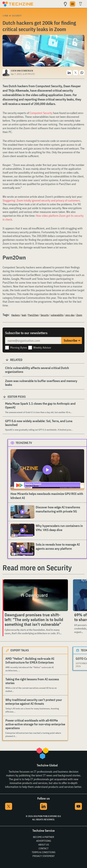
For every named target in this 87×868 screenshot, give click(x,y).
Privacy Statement (44, 856)
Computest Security (41, 113)
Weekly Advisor (42, 348)
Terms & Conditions (43, 852)
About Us (44, 845)
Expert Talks (20, 650)
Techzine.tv (24, 443)
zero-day (70, 315)
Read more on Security (37, 568)
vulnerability (57, 315)
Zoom (79, 315)
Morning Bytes (19, 348)
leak (24, 315)
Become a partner (43, 837)
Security (17, 16)
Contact (43, 848)
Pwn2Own (33, 315)
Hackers (16, 315)
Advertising (44, 841)
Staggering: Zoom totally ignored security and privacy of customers (41, 200)
